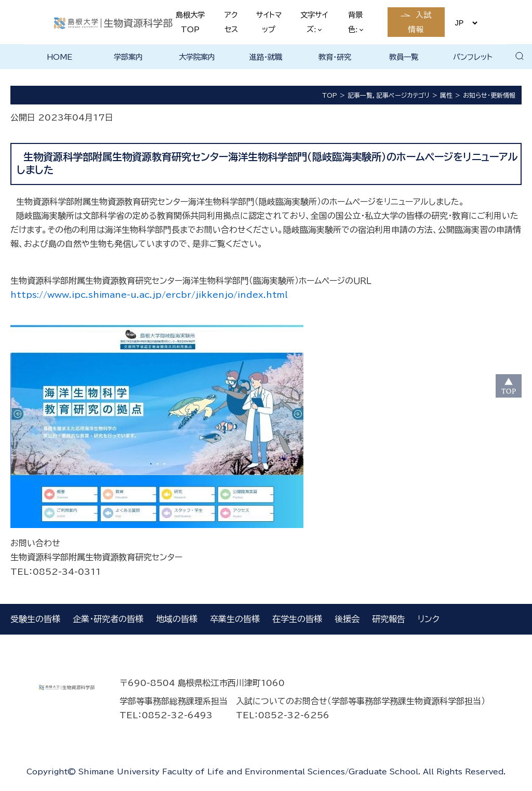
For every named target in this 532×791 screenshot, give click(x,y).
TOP (330, 95)
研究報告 (389, 619)
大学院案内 (197, 57)
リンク (429, 619)
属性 (446, 95)
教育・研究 (335, 57)
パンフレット (473, 57)
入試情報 (420, 22)
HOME (59, 57)
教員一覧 (404, 57)
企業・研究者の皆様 (108, 619)
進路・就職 (266, 57)
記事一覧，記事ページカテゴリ (389, 95)
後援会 (347, 619)
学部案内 (128, 57)
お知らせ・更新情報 (489, 95)
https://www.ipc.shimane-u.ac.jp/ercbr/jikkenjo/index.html (149, 295)
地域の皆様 (177, 619)
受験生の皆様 (35, 619)
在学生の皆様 (297, 619)
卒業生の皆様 (235, 619)
